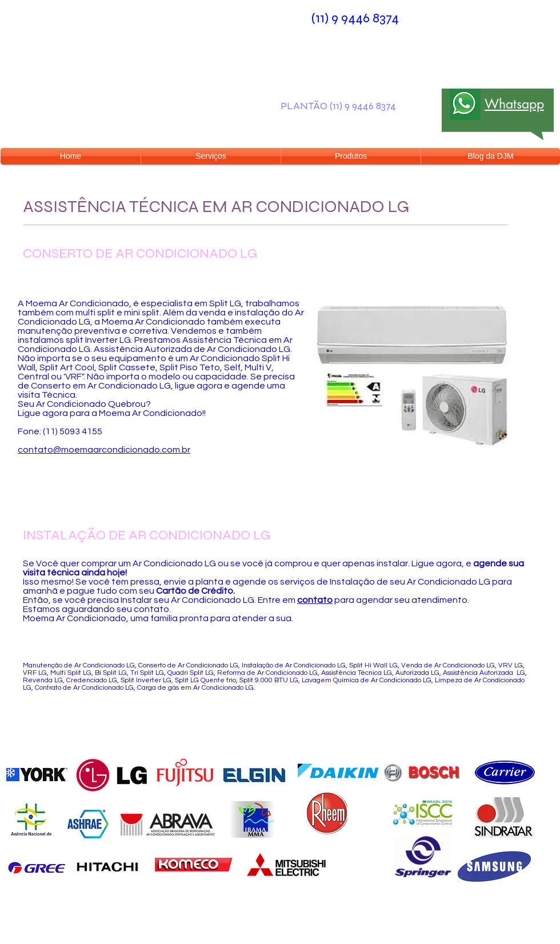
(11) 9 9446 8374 (355, 18)
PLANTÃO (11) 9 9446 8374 (338, 106)
